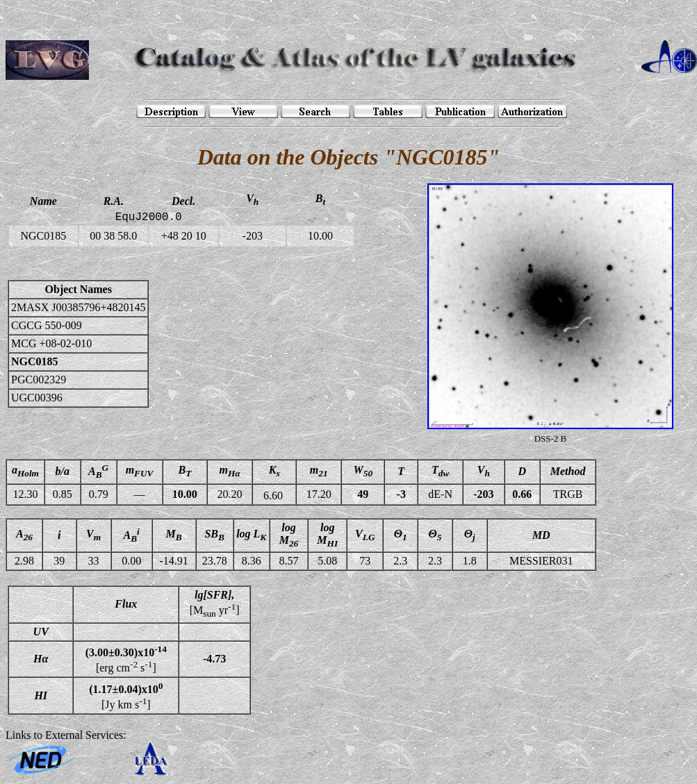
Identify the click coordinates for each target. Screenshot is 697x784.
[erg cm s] (126, 659)
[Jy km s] (126, 695)
